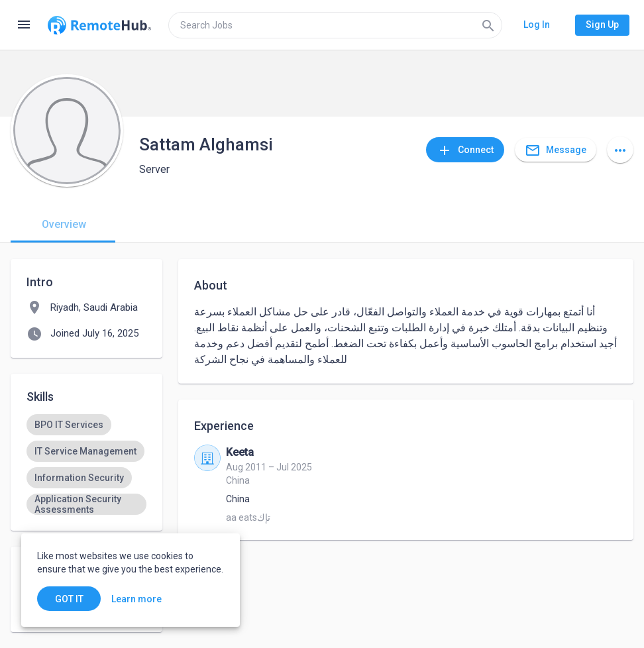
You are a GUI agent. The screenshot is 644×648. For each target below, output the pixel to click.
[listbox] (86, 464)
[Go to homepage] (99, 25)
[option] (69, 425)
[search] (335, 25)
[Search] (488, 25)
